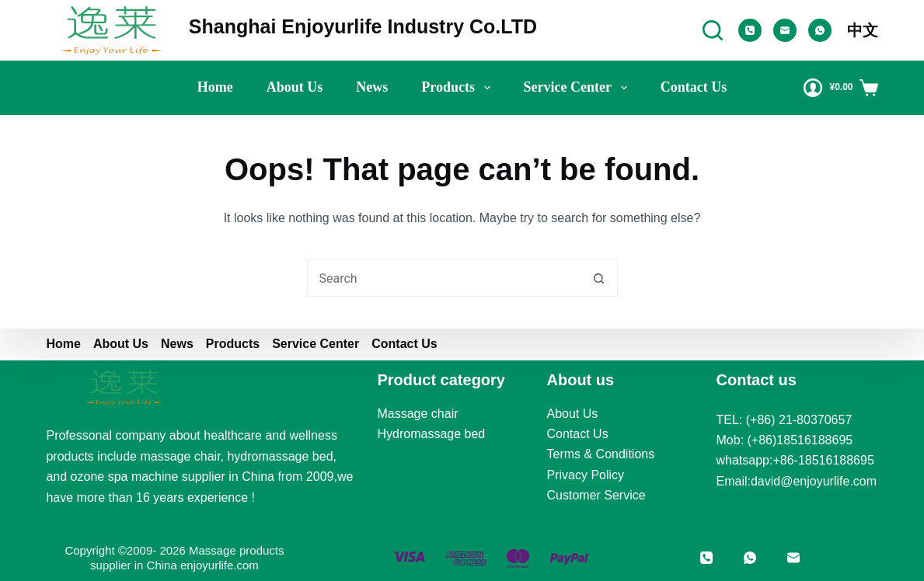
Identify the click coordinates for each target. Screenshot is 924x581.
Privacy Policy (586, 475)
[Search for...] (444, 278)
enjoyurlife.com (220, 565)
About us (295, 87)
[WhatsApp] (820, 30)
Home (215, 87)
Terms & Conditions (601, 454)
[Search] (713, 30)
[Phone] (750, 30)
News (372, 87)
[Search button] (599, 278)
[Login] (813, 88)
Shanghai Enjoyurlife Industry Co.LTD (363, 26)
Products (459, 88)
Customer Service (596, 495)
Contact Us (694, 87)
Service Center (579, 88)
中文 (863, 30)
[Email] (785, 30)
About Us (573, 414)
